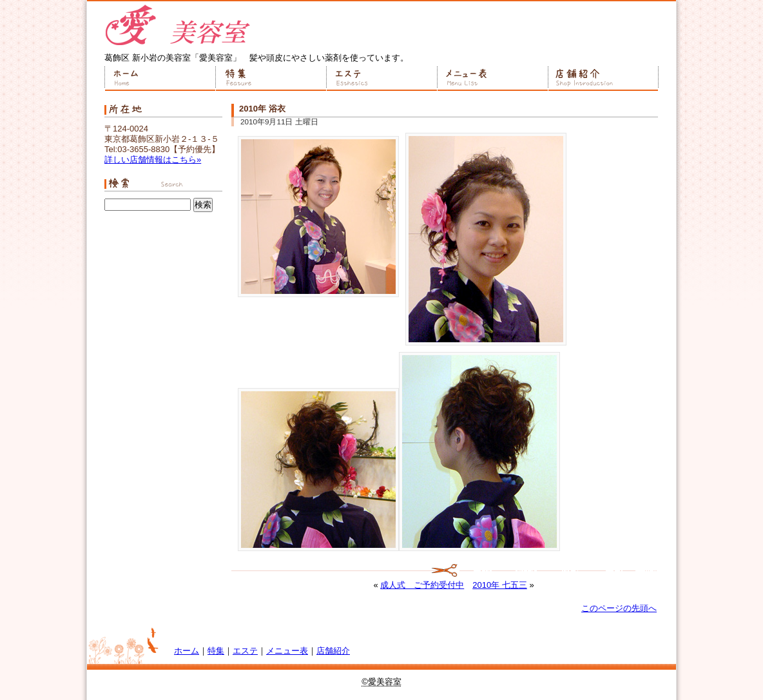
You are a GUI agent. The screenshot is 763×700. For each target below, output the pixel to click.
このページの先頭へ (619, 608)
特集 (271, 79)
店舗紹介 (603, 79)
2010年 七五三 (500, 585)
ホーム (160, 79)
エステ (381, 79)
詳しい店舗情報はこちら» (153, 160)
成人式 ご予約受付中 (422, 585)
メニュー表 (492, 79)
